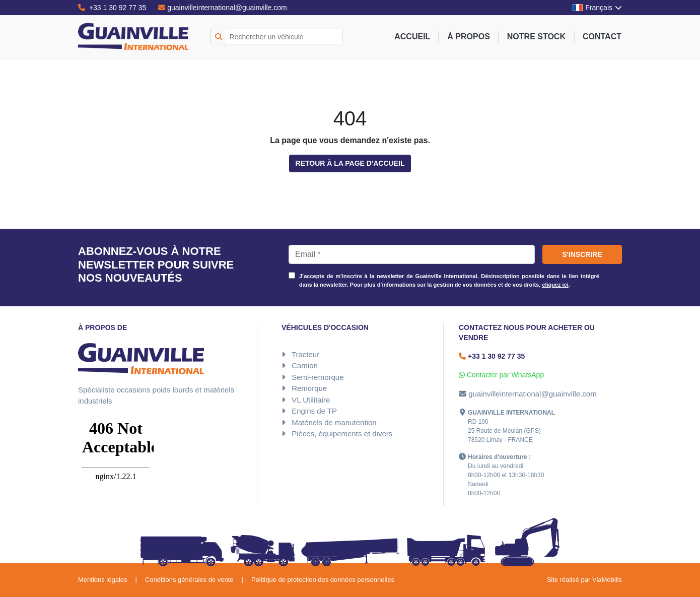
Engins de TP (314, 411)
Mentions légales (103, 580)
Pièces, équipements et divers (342, 434)
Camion (305, 366)
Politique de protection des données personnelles (323, 580)
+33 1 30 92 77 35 (112, 8)
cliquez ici (555, 285)
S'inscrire (582, 254)
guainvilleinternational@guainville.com (223, 8)
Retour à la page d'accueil (350, 163)
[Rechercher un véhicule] (284, 37)
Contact (602, 37)
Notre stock (536, 37)
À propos (468, 37)
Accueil (412, 37)
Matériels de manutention (334, 422)
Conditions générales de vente (189, 580)
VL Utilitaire (311, 400)
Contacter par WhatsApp (501, 375)
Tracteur (305, 354)
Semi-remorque (318, 377)
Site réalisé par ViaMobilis (584, 580)
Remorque (309, 388)
